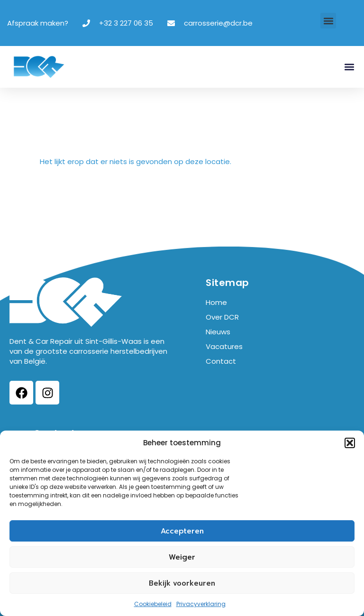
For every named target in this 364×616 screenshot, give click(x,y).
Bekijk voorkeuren (182, 583)
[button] (350, 443)
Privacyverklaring (201, 604)
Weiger (182, 557)
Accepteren (182, 531)
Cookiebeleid (153, 604)
